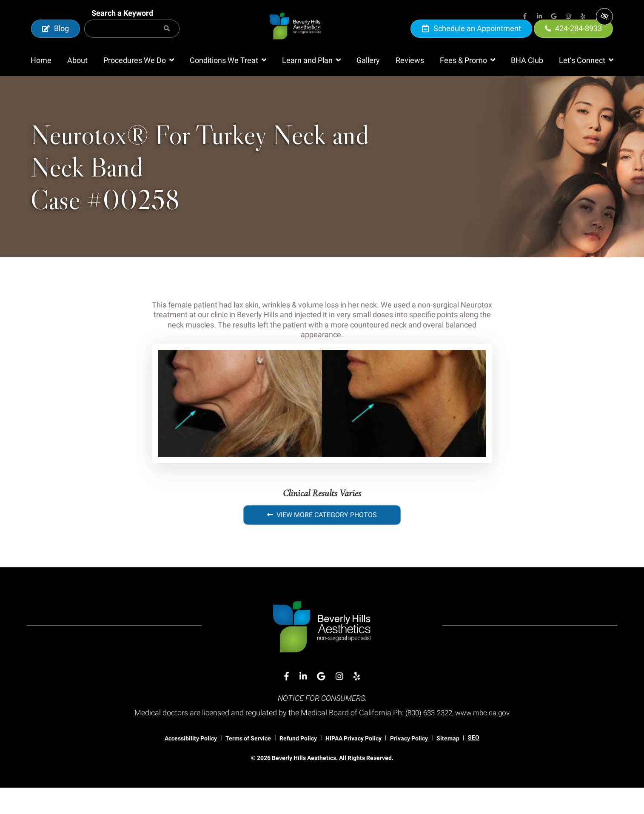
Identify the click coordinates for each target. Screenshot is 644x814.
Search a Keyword (122, 26)
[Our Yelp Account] (583, 17)
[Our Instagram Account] (568, 17)
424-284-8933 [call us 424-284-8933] (573, 41)
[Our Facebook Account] (525, 17)
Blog (56, 41)
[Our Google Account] (554, 17)
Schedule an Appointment (471, 41)
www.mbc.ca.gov (485, 739)
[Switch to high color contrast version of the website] (604, 17)
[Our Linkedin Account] (539, 17)
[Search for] (132, 42)
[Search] (167, 42)
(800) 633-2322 (427, 739)
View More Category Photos (322, 541)
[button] (139, 87)
